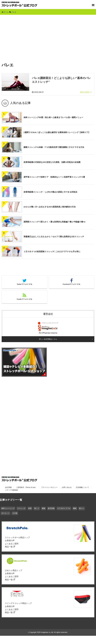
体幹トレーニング (8, 508)
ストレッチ (21, 508)
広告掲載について (82, 487)
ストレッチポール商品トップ (17, 537)
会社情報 (8, 487)
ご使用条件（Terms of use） (26, 487)
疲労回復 (51, 508)
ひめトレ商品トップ (14, 570)
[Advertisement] (48, 35)
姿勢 (30, 508)
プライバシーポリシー (49, 487)
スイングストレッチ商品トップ (18, 603)
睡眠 (75, 508)
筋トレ (82, 508)
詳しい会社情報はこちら (48, 339)
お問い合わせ (67, 487)
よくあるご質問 (12, 544)
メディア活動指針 (12, 490)
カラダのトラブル (64, 508)
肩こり (37, 508)
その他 (15, 513)
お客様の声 (10, 540)
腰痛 (44, 508)
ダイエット (5, 513)
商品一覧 (10, 547)
